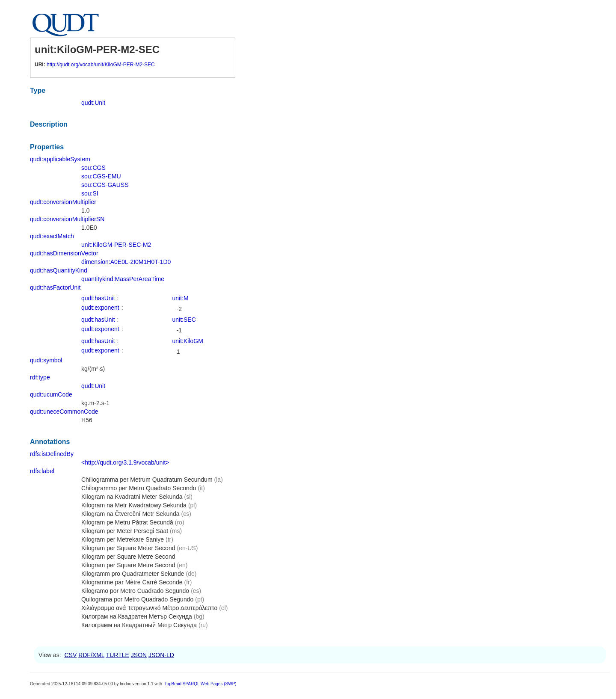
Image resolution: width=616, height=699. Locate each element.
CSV (70, 655)
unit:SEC (184, 320)
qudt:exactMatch (52, 236)
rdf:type (40, 377)
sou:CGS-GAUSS (105, 185)
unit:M (181, 298)
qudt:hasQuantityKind (59, 270)
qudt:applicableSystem (60, 159)
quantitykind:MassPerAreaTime (123, 279)
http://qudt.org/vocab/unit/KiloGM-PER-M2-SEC (101, 65)
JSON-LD (161, 655)
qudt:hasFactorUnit (55, 287)
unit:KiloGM (188, 341)
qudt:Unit (93, 103)
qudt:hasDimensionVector (64, 253)
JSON (139, 655)
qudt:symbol (46, 360)
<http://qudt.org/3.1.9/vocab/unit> (125, 462)
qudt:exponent (100, 308)
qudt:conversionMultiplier (63, 202)
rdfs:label (42, 471)
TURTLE (118, 655)
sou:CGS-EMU (101, 176)
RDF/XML (91, 655)
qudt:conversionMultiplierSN (67, 219)
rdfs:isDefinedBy (52, 454)
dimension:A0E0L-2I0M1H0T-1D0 (126, 262)
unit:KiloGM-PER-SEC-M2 (116, 245)
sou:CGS (93, 168)
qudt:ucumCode (51, 394)
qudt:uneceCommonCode (64, 412)
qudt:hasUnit (98, 298)
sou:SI (90, 193)
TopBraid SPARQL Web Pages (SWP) (200, 684)
